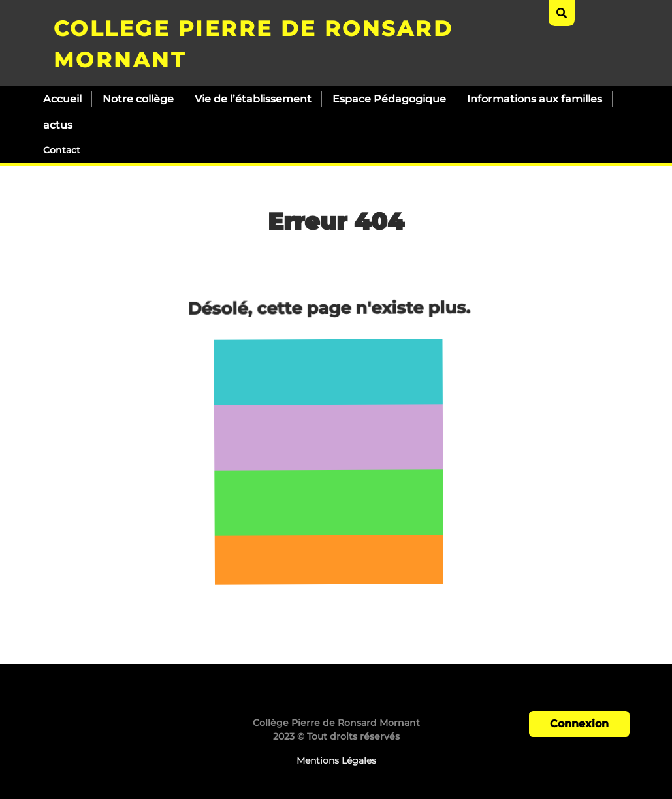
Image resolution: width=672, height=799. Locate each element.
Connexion (579, 724)
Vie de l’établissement (253, 99)
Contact (62, 150)
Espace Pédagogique (389, 99)
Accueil (62, 99)
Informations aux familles (535, 99)
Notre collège (138, 99)
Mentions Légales (336, 760)
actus (58, 125)
